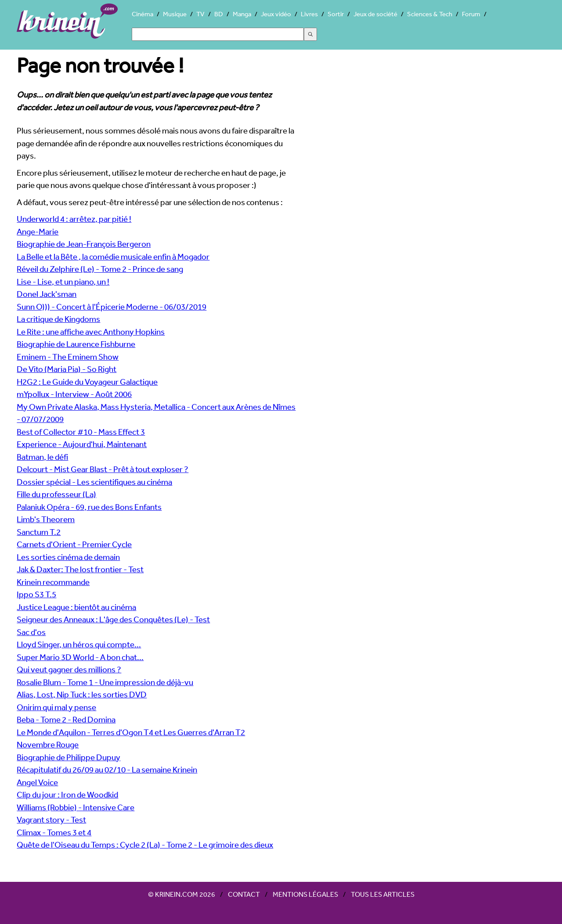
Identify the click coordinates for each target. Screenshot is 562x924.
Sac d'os (31, 632)
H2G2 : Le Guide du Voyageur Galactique (87, 382)
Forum (471, 14)
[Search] (218, 34)
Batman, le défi (42, 457)
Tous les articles (383, 894)
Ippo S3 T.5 (36, 594)
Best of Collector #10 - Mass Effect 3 (81, 432)
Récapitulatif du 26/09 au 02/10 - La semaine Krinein (107, 769)
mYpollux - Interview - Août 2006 (74, 394)
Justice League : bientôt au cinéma (76, 607)
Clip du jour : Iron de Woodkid (67, 794)
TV (200, 14)
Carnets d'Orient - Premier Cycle (74, 544)
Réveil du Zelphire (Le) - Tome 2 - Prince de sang (100, 269)
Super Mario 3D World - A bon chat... (80, 657)
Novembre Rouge (48, 744)
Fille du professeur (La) (56, 494)
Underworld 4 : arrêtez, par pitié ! (74, 219)
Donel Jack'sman (47, 294)
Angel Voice (37, 782)
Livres (309, 14)
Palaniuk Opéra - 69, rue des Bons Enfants (89, 507)
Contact (244, 894)
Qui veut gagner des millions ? (69, 669)
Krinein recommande (53, 582)
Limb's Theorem (46, 519)
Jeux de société (375, 14)
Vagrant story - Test (51, 819)
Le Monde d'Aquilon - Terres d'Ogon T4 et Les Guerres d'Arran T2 (131, 732)
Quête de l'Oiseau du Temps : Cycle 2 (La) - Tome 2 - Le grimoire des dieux (145, 845)
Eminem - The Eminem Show (68, 357)
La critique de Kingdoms (58, 319)
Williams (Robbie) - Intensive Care (76, 807)
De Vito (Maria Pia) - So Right (67, 369)
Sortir (336, 14)
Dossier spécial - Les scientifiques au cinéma (94, 482)
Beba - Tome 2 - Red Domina (66, 719)
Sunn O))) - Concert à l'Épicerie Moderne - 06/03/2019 (112, 307)
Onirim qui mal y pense (56, 707)
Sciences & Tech (430, 14)
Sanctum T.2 (39, 532)
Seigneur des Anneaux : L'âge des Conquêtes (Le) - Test (113, 619)
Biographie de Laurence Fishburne (76, 344)
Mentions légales (305, 894)
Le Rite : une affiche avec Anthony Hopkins (91, 332)
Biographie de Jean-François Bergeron (84, 244)
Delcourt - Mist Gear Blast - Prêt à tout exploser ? (103, 469)
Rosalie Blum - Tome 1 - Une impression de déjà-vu (105, 682)
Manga (242, 14)
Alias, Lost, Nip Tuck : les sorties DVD (82, 694)
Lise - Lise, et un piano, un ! (63, 282)
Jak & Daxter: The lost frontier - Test (80, 569)
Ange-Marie (38, 231)
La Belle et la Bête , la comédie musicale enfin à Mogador (113, 256)
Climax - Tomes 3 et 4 (54, 832)
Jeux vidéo (276, 14)
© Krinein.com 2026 (182, 894)
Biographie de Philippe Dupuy (68, 757)
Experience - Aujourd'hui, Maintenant (82, 444)
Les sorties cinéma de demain (68, 557)
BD (219, 14)
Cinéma (142, 14)
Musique (175, 14)
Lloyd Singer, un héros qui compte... (79, 644)
